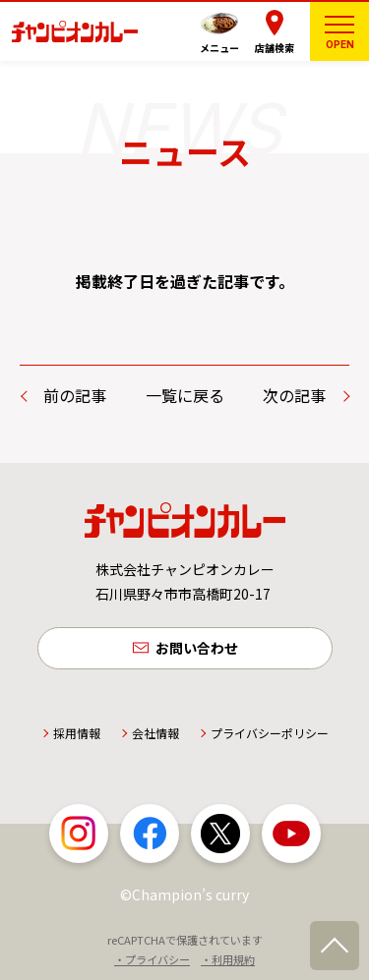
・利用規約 (228, 959)
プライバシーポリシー (270, 733)
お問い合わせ (197, 648)
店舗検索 (275, 48)
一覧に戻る (185, 395)
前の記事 (75, 395)
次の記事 (294, 395)
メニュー (219, 48)
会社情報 (155, 733)
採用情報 (77, 733)
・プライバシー (152, 959)
